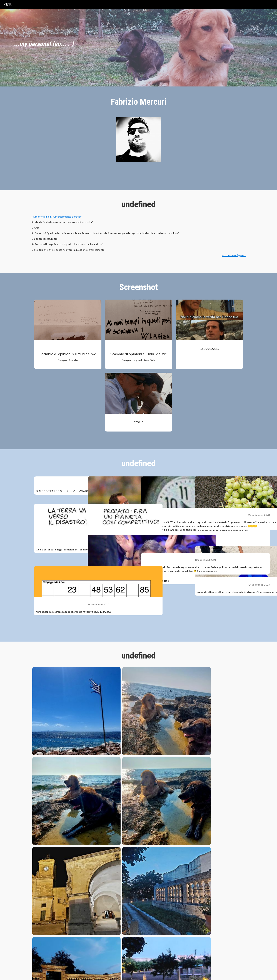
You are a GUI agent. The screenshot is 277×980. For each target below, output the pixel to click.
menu (8, 4)
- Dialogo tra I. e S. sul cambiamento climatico (57, 217)
